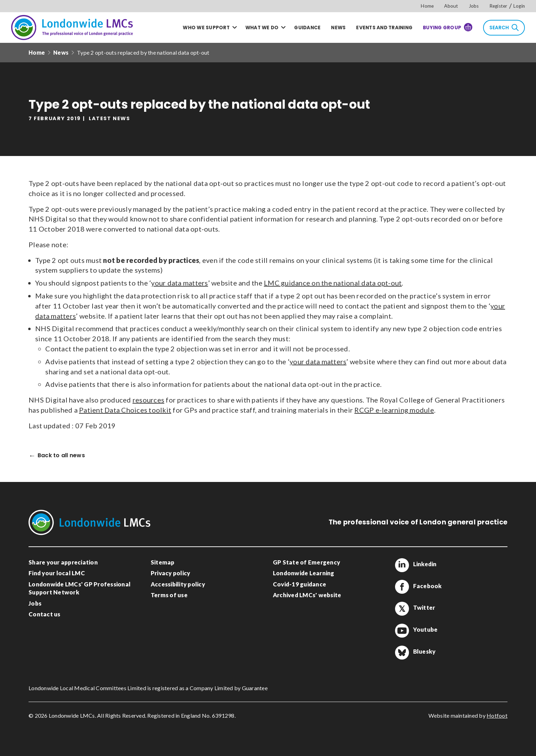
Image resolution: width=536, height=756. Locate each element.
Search (504, 28)
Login (519, 6)
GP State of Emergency (306, 562)
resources (148, 400)
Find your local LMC (57, 573)
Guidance (307, 28)
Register (498, 6)
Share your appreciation (63, 562)
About (451, 6)
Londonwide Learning (304, 573)
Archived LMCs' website (307, 595)
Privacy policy (171, 573)
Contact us (45, 614)
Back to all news (61, 456)
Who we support (206, 28)
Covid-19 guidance (299, 584)
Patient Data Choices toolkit (125, 410)
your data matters (179, 283)
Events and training (384, 28)
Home (427, 6)
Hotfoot (497, 715)
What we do (262, 28)
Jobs (474, 6)
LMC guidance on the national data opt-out (333, 283)
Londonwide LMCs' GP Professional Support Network (80, 588)
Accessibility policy (178, 584)
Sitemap (163, 562)
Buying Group (448, 27)
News (338, 28)
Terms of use (169, 595)
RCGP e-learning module (394, 410)
